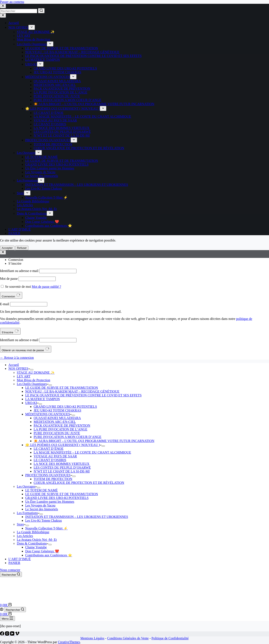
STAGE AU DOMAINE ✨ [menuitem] (36, 32)
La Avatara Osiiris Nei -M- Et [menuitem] (37, 209)
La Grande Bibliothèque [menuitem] (33, 201)
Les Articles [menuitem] (25, 205)
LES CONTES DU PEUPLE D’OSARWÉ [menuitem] (62, 132)
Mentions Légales (92, 638)
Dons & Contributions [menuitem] (32, 213)
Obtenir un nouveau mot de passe (26, 349)
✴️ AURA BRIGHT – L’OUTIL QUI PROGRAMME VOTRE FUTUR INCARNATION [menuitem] (94, 104)
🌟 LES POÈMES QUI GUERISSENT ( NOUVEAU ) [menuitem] (63, 109)
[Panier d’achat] (6, 605)
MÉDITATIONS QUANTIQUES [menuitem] (48, 77)
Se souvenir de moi (18, 287)
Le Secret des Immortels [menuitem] (42, 176)
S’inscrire (15, 263)
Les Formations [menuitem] (27, 180)
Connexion (16, 260)
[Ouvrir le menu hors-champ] (7, 618)
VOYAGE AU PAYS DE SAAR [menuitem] (55, 120)
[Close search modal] (3, 6)
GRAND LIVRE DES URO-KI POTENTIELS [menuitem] (65, 68)
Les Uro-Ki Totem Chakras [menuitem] (44, 188)
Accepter (7, 248)
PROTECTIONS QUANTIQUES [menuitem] (48, 140)
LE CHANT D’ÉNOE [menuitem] (49, 113)
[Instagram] (8, 634)
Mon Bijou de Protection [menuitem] (34, 39)
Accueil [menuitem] (14, 23)
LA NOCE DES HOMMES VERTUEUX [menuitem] (61, 128)
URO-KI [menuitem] (31, 64)
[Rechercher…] (19, 11)
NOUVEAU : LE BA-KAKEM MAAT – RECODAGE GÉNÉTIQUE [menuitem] (72, 52)
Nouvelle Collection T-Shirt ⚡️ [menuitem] (46, 197)
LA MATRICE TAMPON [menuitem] (43, 60)
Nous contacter (10, 570)
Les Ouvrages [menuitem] (26, 153)
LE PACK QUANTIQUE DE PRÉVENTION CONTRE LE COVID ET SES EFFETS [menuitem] (83, 56)
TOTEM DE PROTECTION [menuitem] (53, 144)
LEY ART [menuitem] (24, 36)
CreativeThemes (69, 642)
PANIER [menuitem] (14, 233)
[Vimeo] (17, 634)
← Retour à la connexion (17, 358)
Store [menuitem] (20, 193)
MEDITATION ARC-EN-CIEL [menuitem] (55, 85)
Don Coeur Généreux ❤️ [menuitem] (42, 222)
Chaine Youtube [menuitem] (36, 218)
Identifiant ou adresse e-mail (19, 271)
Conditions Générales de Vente (128, 638)
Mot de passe (9, 279)
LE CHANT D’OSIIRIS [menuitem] (50, 124)
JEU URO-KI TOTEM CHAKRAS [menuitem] (57, 72)
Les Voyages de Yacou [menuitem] (40, 172)
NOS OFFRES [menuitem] (18, 27)
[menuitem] (32, 27)
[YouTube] (13, 634)
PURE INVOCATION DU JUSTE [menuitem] (57, 96)
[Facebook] (3, 634)
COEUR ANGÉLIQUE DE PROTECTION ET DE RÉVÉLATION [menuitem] (79, 148)
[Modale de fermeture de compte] (3, 252)
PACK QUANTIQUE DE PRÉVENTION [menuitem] (62, 89)
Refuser (22, 248)
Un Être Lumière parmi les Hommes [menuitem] (50, 168)
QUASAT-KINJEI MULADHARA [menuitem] (57, 81)
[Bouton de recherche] (41, 11)
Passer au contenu (12, 2)
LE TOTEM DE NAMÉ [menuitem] (42, 157)
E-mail (5, 304)
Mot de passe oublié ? (46, 287)
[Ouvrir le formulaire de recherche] (11, 574)
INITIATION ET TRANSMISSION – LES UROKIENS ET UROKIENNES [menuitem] (77, 185)
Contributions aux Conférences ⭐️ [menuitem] (49, 226)
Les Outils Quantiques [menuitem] (32, 44)
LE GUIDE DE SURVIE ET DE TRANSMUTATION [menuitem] (62, 48)
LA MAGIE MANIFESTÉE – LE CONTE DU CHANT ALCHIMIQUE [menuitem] (82, 117)
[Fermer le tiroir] (3, 15)
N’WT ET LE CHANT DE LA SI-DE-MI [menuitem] (62, 135)
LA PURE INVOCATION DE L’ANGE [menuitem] (60, 92)
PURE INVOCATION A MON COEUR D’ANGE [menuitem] (67, 100)
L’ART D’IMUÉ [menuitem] (20, 229)
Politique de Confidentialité (170, 638)
